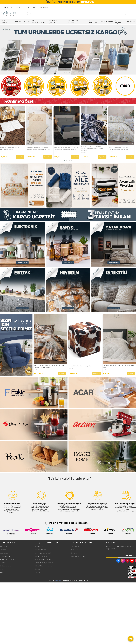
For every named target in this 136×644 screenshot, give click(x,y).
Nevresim (3, 550)
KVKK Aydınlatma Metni (43, 553)
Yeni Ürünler (4, 546)
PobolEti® (58, 580)
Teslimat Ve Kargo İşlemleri (44, 563)
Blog (2, 572)
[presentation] (4, 50)
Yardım (38, 572)
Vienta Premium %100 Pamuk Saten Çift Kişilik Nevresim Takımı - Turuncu (84, 366)
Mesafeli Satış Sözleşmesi (44, 566)
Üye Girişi (74, 553)
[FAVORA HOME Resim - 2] (68, 186)
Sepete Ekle (21, 157)
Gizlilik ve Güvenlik (41, 556)
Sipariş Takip (44, 7)
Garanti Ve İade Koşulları (43, 559)
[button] (64, 72)
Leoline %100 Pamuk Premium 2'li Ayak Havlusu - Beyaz (12, 148)
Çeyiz (2, 569)
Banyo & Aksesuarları (7, 559)
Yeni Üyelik (74, 550)
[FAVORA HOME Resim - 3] (114, 186)
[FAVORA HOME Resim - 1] (68, 101)
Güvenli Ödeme (41, 550)
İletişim (38, 569)
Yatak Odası (4, 553)
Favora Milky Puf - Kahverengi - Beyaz (115, 366)
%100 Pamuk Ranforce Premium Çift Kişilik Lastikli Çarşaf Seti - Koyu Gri (67, 148)
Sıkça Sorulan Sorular (78, 556)
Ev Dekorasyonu (5, 566)
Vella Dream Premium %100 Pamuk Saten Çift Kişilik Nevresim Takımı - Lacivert (94, 149)
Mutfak (2, 563)
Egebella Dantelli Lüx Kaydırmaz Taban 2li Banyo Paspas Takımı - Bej (40, 148)
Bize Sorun (31, 7)
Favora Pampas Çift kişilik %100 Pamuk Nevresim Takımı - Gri (120, 148)
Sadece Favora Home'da (12, 7)
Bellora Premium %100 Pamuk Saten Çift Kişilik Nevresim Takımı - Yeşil (49, 366)
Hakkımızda (39, 546)
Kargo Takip (75, 546)
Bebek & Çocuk (5, 556)
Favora (3, 152)
